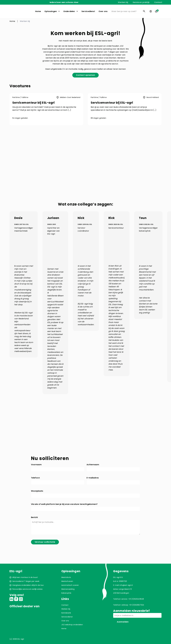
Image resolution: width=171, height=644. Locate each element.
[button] (46, 109)
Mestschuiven (67, 581)
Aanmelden (123, 622)
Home (38, 11)
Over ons (103, 11)
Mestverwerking (68, 589)
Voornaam (36, 465)
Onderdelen (69, 11)
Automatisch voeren (70, 585)
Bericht (34, 517)
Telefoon (35, 478)
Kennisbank (66, 613)
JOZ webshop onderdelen (72, 625)
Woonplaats (37, 491)
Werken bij (123, 2)
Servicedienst (88, 11)
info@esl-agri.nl (126, 585)
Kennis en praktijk (141, 2)
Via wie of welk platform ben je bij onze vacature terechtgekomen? (64, 504)
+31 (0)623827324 (137, 605)
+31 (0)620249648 (136, 599)
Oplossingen (51, 11)
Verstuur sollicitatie (45, 542)
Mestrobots (66, 577)
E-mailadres (93, 478)
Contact (158, 2)
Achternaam (93, 465)
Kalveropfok (66, 593)
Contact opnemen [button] (86, 75)
